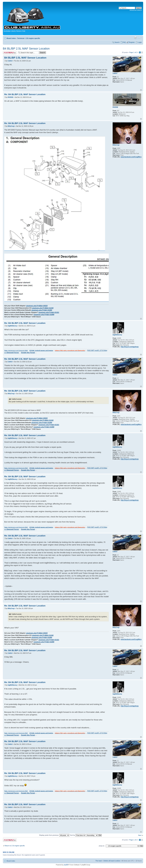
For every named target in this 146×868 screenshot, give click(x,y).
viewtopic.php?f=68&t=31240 (43, 308)
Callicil (10, 61)
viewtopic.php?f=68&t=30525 (37, 306)
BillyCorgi (11, 126)
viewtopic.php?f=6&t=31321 (49, 312)
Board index (11, 38)
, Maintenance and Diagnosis (16, 351)
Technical (21, 38)
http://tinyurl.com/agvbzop (130, 347)
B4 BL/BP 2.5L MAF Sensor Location (26, 49)
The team (99, 861)
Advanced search (136, 10)
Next (140, 835)
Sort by (78, 835)
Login (140, 42)
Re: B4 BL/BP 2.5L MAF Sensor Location (25, 94)
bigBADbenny (12, 326)
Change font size (140, 38)
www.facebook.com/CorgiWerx (131, 157)
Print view (135, 38)
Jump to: (102, 846)
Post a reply (10, 53)
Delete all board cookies (112, 861)
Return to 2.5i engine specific (15, 846)
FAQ (124, 42)
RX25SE (10, 97)
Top (141, 90)
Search (117, 42)
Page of (133, 52)
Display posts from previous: (54, 835)
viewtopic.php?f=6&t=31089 (42, 310)
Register (132, 42)
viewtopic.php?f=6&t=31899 (44, 315)
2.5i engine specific (33, 38)
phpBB (66, 865)
